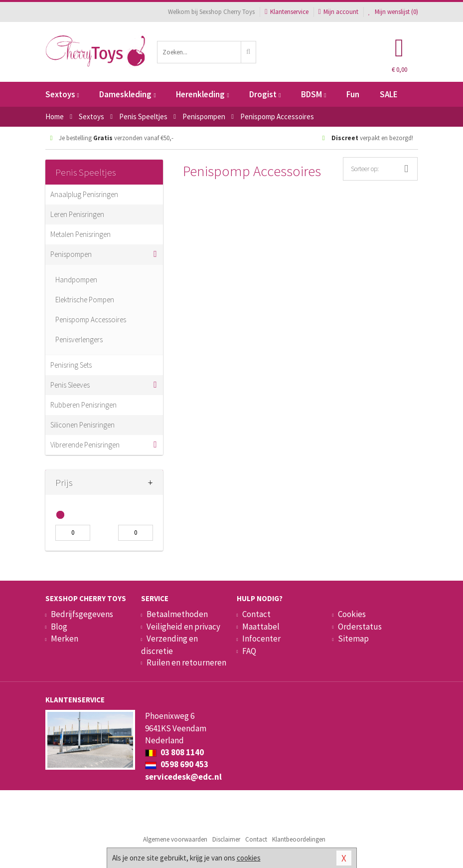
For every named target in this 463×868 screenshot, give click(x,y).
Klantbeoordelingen (299, 839)
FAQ (249, 651)
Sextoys (62, 94)
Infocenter (261, 639)
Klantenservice (286, 12)
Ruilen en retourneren (186, 662)
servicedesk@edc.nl (183, 777)
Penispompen (71, 254)
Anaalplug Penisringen (84, 194)
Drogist (265, 94)
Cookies (352, 614)
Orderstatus (360, 627)
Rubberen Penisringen (83, 405)
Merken (65, 639)
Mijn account (338, 12)
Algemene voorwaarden (175, 839)
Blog (59, 627)
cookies (249, 858)
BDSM (313, 94)
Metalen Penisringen (80, 234)
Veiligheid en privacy (183, 627)
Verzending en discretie (169, 645)
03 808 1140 (174, 752)
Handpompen (76, 280)
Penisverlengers (79, 339)
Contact (256, 614)
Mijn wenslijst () (393, 12)
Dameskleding (127, 94)
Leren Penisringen (77, 214)
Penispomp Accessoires (91, 320)
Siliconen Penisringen (82, 425)
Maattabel (261, 627)
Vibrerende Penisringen (85, 445)
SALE (389, 94)
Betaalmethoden (177, 614)
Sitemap (353, 639)
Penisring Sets (71, 365)
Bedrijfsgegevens (82, 614)
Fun (353, 94)
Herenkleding (202, 94)
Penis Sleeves (70, 385)
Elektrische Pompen (85, 300)
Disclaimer (226, 839)
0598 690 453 (177, 764)
